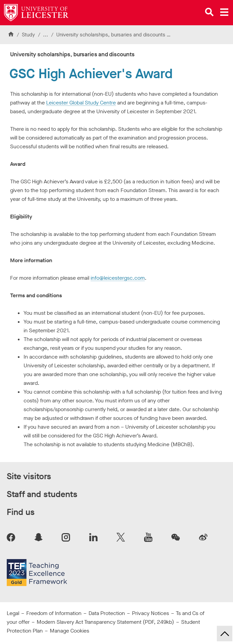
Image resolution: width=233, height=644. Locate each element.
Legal (13, 613)
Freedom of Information (54, 613)
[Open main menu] (224, 12)
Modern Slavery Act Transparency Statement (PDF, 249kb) (105, 622)
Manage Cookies (70, 631)
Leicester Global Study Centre (81, 103)
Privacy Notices (151, 613)
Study (28, 35)
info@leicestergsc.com (118, 278)
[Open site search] (209, 12)
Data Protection (107, 613)
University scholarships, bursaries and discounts (111, 35)
